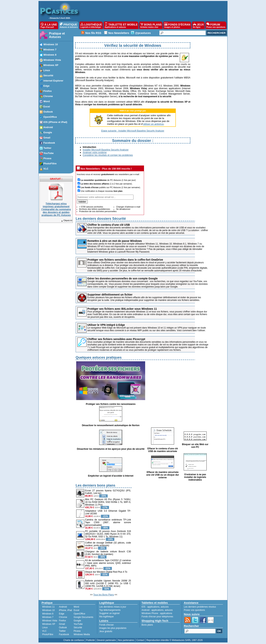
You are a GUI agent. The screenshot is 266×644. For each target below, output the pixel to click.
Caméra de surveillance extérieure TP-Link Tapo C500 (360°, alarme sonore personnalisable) (108, 522)
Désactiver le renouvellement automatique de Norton (111, 425)
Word (76, 607)
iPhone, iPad (65, 610)
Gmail (62, 624)
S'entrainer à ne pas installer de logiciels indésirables (195, 477)
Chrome (63, 617)
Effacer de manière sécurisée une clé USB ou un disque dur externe (163, 475)
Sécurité (78, 628)
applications (153, 607)
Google (77, 621)
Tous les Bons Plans (104, 595)
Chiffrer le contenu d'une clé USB (109, 225)
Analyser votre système (95, 152)
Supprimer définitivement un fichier (110, 295)
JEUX (198, 25)
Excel (76, 610)
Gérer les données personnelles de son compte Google (122, 278)
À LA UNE (49, 25)
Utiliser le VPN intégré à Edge (106, 325)
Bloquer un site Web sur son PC (195, 446)
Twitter (62, 631)
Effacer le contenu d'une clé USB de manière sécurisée (163, 450)
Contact (140, 640)
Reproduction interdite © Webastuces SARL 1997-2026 (174, 640)
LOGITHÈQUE (91, 25)
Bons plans (147, 625)
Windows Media (82, 634)
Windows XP (49, 624)
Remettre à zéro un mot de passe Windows (115, 241)
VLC (44, 631)
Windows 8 (48, 614)
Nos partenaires (126, 640)
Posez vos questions (194, 610)
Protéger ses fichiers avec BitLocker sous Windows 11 (122, 309)
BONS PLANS (151, 25)
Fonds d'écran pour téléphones (157, 617)
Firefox (63, 621)
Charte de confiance (74, 640)
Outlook (63, 628)
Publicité (90, 640)
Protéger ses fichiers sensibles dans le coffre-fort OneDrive (125, 260)
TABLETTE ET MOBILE (121, 25)
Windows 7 (48, 617)
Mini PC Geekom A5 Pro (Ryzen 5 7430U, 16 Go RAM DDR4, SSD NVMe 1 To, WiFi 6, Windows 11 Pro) (108, 502)
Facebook (64, 634)
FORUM (216, 25)
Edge (62, 614)
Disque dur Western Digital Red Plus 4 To (106, 572)
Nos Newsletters (119, 33)
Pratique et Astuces (57, 35)
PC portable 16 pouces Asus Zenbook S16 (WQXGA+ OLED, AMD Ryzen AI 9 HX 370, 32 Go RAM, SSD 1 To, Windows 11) (108, 534)
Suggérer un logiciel (109, 613)
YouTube (78, 624)
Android (63, 607)
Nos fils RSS (93, 33)
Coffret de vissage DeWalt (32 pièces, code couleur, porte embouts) (108, 544)
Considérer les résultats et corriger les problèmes (108, 155)
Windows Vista (50, 621)
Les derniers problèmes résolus (200, 607)
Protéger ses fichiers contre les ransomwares (111, 404)
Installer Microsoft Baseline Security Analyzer (106, 150)
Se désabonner (123, 209)
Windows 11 (48, 607)
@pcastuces (143, 33)
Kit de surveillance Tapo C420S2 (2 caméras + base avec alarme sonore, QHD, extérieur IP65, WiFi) (108, 563)
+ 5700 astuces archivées (91, 207)
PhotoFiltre (48, 634)
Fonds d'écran (106, 625)
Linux (45, 628)
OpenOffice (79, 614)
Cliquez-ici (67, 220)
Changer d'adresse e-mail (128, 207)
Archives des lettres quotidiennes (95, 209)
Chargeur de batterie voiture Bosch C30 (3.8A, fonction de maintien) (108, 553)
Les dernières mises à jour (113, 607)
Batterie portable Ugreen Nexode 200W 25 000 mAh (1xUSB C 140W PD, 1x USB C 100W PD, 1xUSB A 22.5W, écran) (108, 583)
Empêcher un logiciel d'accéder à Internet (111, 476)
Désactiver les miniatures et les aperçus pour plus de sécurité (111, 449)
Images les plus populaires (113, 628)
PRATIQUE (69, 25)
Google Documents (83, 617)
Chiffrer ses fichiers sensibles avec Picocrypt (116, 339)
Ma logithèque (106, 617)
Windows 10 (48, 610)
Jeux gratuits (106, 631)
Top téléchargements (110, 610)
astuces (165, 607)
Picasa (77, 631)
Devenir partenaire (106, 640)
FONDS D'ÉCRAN (177, 25)
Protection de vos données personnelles (98, 211)
